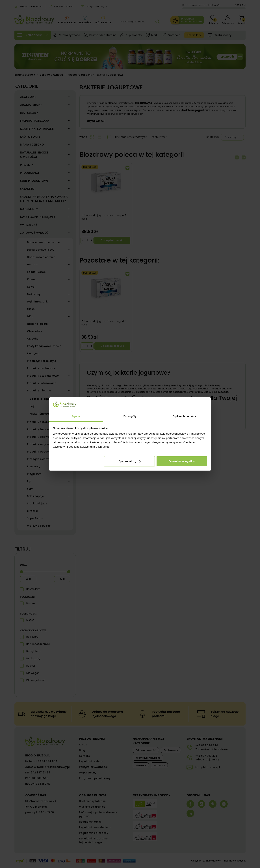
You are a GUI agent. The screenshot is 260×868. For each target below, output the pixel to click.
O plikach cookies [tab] (184, 416)
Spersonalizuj (130, 461)
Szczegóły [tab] (130, 416)
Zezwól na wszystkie (182, 461)
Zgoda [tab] (76, 416)
